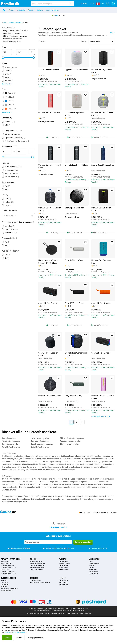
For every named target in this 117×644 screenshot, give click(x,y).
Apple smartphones (36, 562)
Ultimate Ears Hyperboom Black (102, 71)
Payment (4, 581)
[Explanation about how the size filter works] (7, 195)
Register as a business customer (40, 583)
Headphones (93, 570)
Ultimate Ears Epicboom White (75, 114)
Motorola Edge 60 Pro (8, 572)
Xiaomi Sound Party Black (49, 70)
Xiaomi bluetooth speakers (70, 444)
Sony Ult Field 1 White (74, 260)
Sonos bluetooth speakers (13, 39)
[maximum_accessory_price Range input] (21, 52)
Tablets (31, 10)
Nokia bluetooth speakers (40, 438)
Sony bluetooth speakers (12, 42)
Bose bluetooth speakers (11, 444)
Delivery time (5, 585)
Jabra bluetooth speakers (11, 447)
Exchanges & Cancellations (9, 589)
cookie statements (20, 632)
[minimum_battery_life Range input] (7, 152)
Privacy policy (64, 585)
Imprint (47, 613)
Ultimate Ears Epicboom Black (101, 209)
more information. (78, 611)
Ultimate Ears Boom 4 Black (76, 165)
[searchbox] (50, 4)
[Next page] (82, 422)
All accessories (93, 574)
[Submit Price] (32, 52)
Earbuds (91, 568)
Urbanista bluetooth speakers (71, 441)
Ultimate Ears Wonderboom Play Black (76, 354)
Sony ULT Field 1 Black (74, 303)
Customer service (52, 10)
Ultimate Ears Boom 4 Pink (49, 113)
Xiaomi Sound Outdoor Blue (103, 165)
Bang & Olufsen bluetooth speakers (16, 31)
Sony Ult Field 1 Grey (73, 396)
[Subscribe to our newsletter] (48, 542)
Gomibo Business (36, 581)
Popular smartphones (11, 559)
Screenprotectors (94, 564)
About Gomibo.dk (31, 613)
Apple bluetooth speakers (12, 33)
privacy (7, 632)
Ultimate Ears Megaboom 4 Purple (103, 397)
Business (84, 4)
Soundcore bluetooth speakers (42, 444)
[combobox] (52, 4)
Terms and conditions (58, 613)
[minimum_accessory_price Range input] (7, 52)
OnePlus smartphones (37, 566)
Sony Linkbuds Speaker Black (48, 354)
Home (4, 23)
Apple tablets (63, 562)
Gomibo (63, 578)
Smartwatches (93, 572)
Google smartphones (37, 570)
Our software (63, 583)
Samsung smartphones (37, 564)
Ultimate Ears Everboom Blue (101, 262)
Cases (91, 562)
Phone (11, 10)
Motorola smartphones (37, 568)
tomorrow (103, 512)
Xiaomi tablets (64, 566)
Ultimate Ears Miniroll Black (50, 396)
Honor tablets (64, 568)
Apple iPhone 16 (6, 564)
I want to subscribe (83, 542)
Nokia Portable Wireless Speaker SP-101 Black (48, 262)
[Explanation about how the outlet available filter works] (16, 238)
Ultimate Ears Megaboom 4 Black (50, 166)
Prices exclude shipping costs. (79, 609)
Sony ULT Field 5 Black (101, 353)
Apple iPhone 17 (6, 562)
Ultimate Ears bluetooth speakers (15, 36)
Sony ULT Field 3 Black (48, 303)
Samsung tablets (65, 564)
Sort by (84, 41)
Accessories (21, 10)
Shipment (4, 587)
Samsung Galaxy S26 (8, 566)
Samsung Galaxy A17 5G (9, 574)
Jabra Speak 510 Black (74, 208)
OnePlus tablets (64, 570)
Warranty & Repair (6, 591)
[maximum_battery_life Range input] (21, 152)
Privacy (41, 613)
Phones (33, 559)
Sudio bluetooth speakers (40, 447)
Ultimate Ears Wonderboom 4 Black (50, 209)
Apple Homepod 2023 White (76, 70)
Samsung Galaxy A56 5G (9, 568)
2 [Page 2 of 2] (77, 422)
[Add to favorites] (59, 52)
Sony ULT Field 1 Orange (101, 303)
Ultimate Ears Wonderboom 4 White (103, 114)
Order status (5, 583)
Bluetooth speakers (15, 23)
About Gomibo (64, 581)
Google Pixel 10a (6, 570)
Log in (92, 4)
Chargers (91, 566)
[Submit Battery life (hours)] (32, 152)
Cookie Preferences (72, 614)
